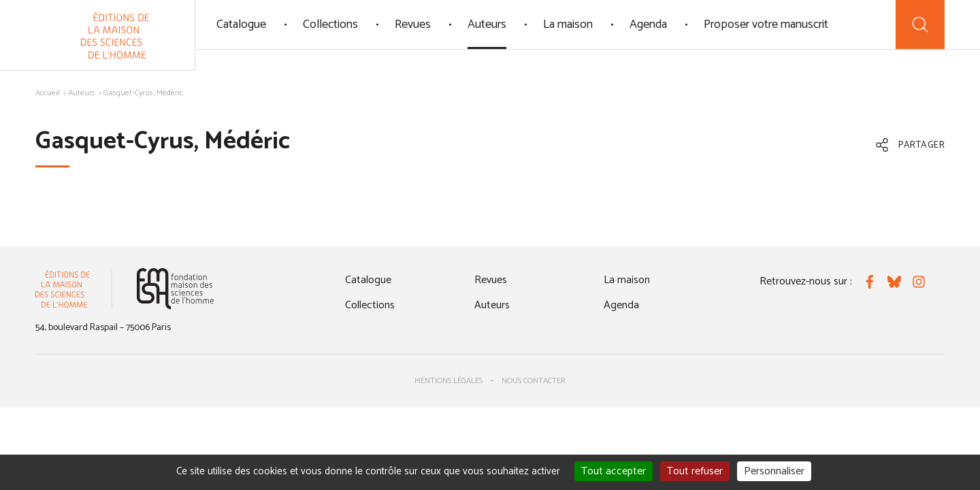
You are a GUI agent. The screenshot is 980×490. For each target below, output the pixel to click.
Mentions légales (448, 381)
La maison (568, 24)
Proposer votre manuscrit (766, 24)
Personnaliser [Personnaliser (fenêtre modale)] (774, 471)
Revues (413, 24)
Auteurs (487, 24)
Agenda (648, 24)
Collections (330, 24)
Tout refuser (695, 471)
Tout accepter (614, 471)
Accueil (48, 93)
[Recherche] (920, 24)
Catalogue (241, 24)
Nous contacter (534, 381)
